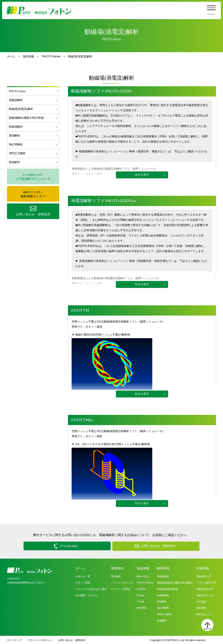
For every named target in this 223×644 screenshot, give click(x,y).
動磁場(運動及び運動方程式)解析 (175, 582)
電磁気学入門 (204, 576)
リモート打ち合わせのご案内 (91, 588)
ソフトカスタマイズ (122, 582)
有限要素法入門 (205, 588)
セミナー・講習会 (121, 588)
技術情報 (203, 568)
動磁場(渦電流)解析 (168, 588)
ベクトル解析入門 (206, 582)
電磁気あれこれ (205, 595)
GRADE (141, 588)
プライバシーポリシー (40, 640)
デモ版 (140, 601)
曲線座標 (201, 607)
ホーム (11, 56)
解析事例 (163, 568)
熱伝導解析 (163, 607)
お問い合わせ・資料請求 (72, 640)
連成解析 (162, 620)
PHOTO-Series (51, 56)
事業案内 (117, 568)
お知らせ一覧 (83, 576)
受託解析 (116, 576)
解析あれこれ (204, 614)
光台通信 (201, 601)
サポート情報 (83, 582)
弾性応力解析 (164, 614)
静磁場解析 (163, 595)
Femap (141, 595)
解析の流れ (143, 576)
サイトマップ (14, 640)
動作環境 (142, 607)
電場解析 (162, 601)
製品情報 (29, 56)
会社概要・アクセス (86, 595)
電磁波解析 (163, 576)
